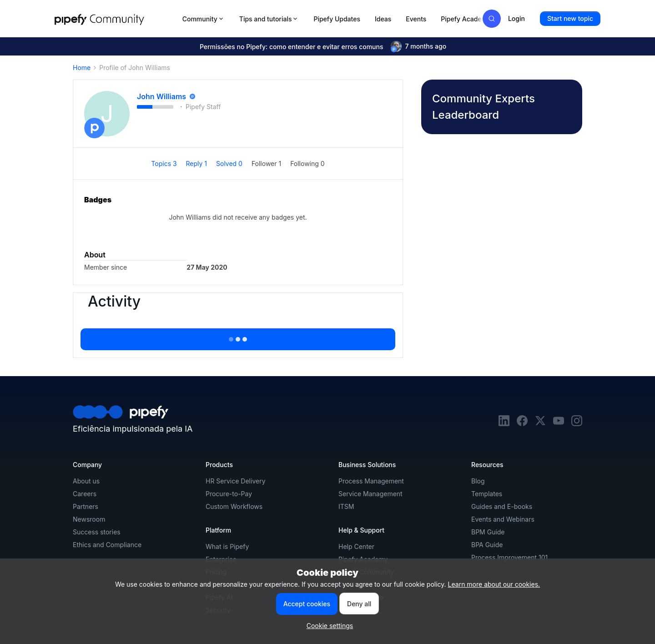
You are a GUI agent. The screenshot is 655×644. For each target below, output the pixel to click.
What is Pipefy (227, 546)
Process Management (371, 481)
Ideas (383, 19)
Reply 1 (197, 164)
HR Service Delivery (236, 481)
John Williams (161, 96)
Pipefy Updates (337, 19)
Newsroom (89, 519)
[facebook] (522, 424)
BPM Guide (488, 532)
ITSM (346, 506)
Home (82, 68)
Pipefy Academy (466, 19)
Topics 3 (165, 164)
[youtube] (559, 424)
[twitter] (540, 424)
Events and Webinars (503, 519)
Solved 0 (230, 164)
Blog (478, 481)
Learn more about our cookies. (494, 584)
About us (86, 481)
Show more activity (238, 337)
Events (416, 19)
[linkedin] (504, 424)
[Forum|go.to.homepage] (116, 19)
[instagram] (577, 424)
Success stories (97, 532)
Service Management (370, 494)
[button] (570, 19)
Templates (487, 494)
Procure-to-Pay (229, 494)
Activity (114, 302)
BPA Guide (487, 545)
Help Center (356, 546)
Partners (86, 506)
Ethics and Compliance (107, 545)
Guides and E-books (502, 506)
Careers (85, 494)
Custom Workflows (234, 506)
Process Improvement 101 (509, 557)
